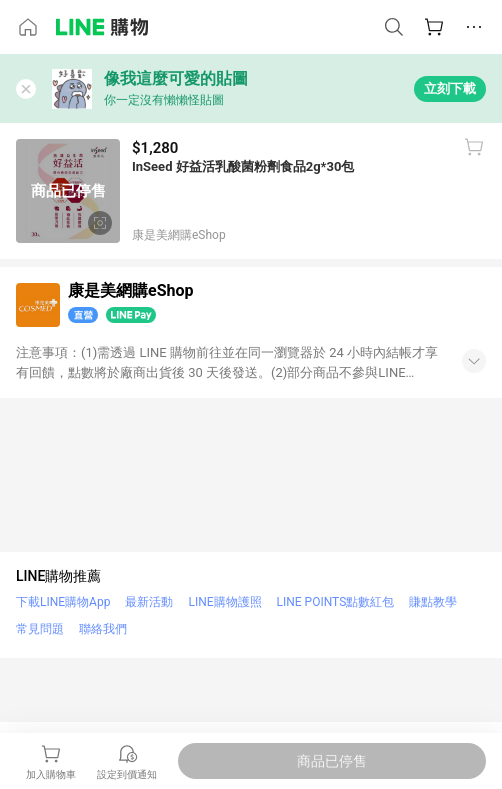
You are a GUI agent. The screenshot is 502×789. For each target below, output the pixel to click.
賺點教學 (433, 602)
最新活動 (149, 602)
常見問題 (40, 629)
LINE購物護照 (224, 602)
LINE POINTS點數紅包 (336, 602)
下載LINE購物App (63, 602)
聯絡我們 (103, 629)
